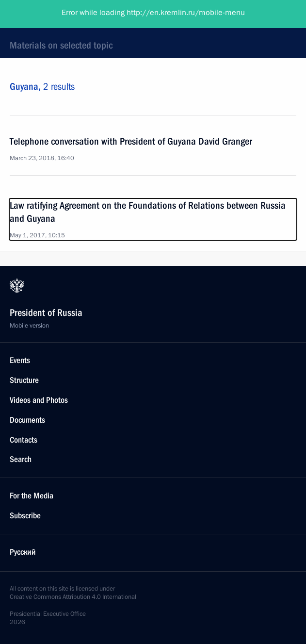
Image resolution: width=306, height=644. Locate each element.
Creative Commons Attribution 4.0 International (73, 597)
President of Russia (46, 15)
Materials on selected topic (61, 45)
